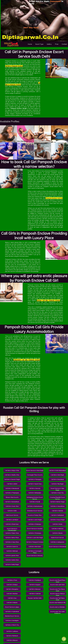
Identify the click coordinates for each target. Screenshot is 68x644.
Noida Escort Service (57, 538)
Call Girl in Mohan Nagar (57, 502)
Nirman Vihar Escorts (12, 497)
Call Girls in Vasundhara (57, 506)
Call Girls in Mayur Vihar (12, 470)
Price (57, 44)
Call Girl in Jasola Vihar (12, 555)
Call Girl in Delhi (12, 511)
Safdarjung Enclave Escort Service (35, 498)
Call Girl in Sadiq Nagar (12, 564)
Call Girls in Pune (12, 580)
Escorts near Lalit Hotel (57, 585)
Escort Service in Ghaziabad (57, 546)
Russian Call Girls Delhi (35, 598)
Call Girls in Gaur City (57, 493)
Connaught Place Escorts (35, 475)
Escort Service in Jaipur (12, 607)
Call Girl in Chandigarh (12, 620)
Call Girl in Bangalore (12, 589)
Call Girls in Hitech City (12, 625)
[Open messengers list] (64, 639)
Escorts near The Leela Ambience (57, 612)
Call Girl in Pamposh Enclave (35, 542)
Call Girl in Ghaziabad (57, 479)
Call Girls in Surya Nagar (57, 520)
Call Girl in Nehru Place (12, 538)
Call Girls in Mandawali (12, 488)
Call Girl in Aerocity (35, 488)
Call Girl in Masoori (12, 640)
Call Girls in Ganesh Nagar (12, 479)
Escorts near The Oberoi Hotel (57, 590)
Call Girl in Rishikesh (12, 636)
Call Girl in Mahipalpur (35, 493)
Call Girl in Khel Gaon (35, 546)
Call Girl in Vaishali (57, 511)
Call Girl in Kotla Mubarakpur (57, 470)
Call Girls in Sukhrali (35, 594)
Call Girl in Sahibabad (57, 515)
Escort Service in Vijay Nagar (57, 489)
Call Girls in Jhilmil (12, 484)
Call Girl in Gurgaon (35, 585)
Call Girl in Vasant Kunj (35, 484)
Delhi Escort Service (12, 515)
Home (30, 44)
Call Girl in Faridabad (35, 580)
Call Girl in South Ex (12, 546)
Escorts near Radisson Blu (57, 603)
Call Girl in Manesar (35, 589)
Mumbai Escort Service (12, 616)
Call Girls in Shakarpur (35, 524)
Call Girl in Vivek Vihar (12, 506)
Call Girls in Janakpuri (12, 520)
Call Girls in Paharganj (35, 479)
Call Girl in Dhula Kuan (12, 524)
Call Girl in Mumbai (12, 594)
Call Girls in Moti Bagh (57, 475)
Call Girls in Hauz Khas (12, 542)
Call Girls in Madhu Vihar (12, 475)
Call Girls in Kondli (35, 502)
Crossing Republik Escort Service (57, 498)
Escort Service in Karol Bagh (35, 470)
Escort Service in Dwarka (35, 529)
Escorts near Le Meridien (57, 607)
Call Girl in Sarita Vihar (12, 560)
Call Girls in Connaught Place (35, 552)
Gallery (49, 44)
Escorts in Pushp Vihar (35, 515)
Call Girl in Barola (57, 533)
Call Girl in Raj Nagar (57, 484)
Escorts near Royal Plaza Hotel (57, 581)
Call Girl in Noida (57, 524)
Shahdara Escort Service (35, 511)
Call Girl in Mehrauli (12, 551)
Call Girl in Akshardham (12, 502)
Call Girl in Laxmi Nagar (35, 520)
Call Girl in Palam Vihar (12, 533)
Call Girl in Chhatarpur (35, 533)
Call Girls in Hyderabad (12, 611)
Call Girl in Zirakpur (12, 585)
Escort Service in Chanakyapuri (12, 529)
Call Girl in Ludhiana (12, 631)
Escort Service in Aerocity (35, 555)
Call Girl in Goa (12, 598)
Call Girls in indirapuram (57, 542)
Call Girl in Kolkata (12, 603)
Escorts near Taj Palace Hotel (57, 599)
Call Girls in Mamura (57, 529)
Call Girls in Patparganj (12, 493)
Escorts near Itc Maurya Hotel (57, 594)
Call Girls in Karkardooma (35, 506)
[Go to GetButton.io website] (64, 642)
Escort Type (39, 44)
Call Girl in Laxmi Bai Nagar (35, 538)
